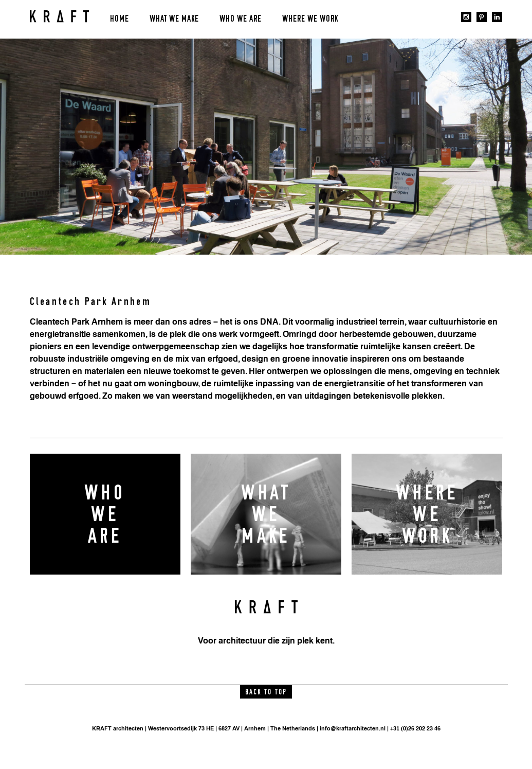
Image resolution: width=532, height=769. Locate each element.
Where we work (310, 19)
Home (120, 19)
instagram (466, 17)
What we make (174, 19)
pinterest (482, 17)
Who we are (241, 19)
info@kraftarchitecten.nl (353, 728)
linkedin (497, 17)
